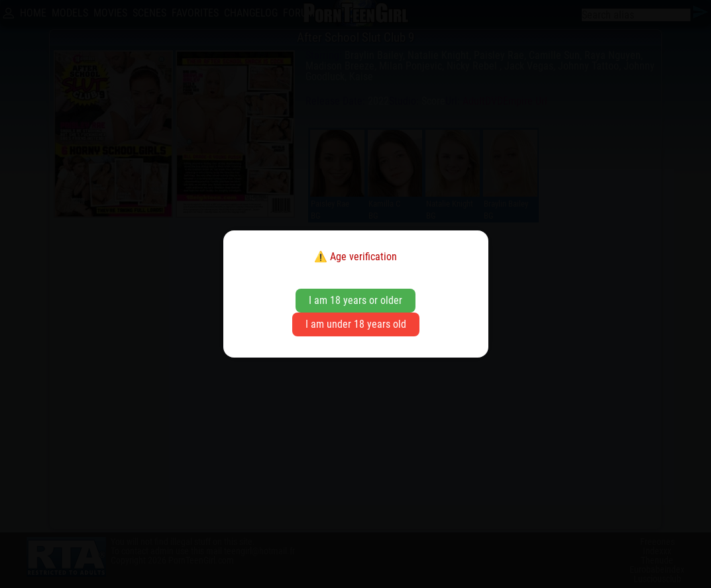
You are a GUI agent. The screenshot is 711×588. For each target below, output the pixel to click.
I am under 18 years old (356, 324)
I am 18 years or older (355, 300)
